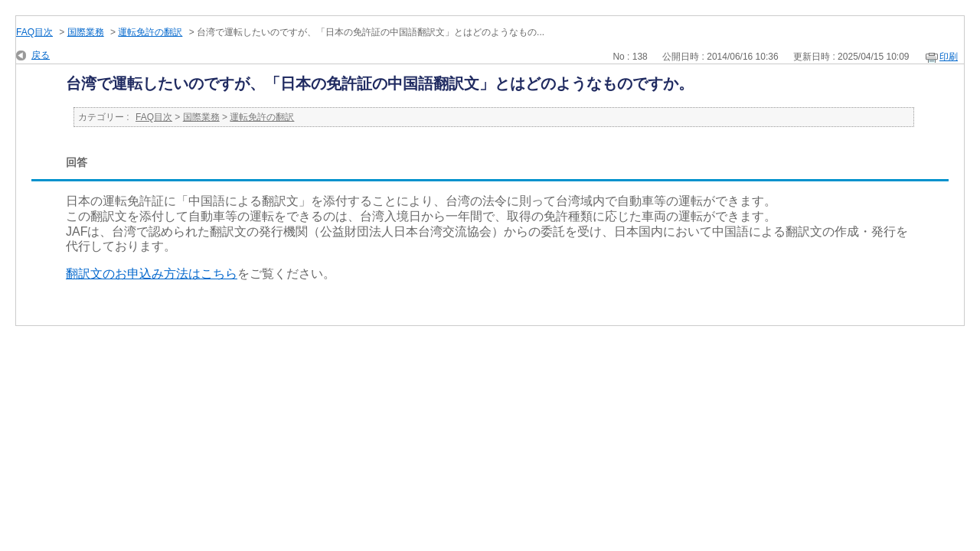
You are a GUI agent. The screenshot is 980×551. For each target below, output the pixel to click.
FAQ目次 (34, 32)
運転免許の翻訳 (150, 32)
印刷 (949, 57)
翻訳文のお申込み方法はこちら (152, 274)
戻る (41, 55)
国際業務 (86, 32)
